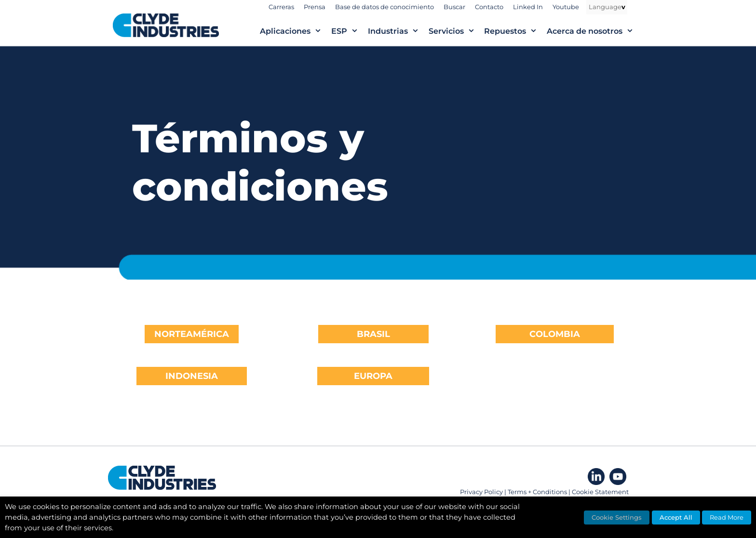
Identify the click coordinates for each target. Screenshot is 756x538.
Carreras (281, 7)
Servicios (457, 31)
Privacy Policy (481, 492)
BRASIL (373, 334)
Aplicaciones (296, 31)
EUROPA (373, 376)
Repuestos (515, 31)
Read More (727, 517)
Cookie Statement (600, 492)
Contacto (489, 7)
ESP (350, 31)
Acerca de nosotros (595, 31)
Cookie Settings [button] (617, 517)
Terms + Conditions (537, 492)
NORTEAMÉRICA (192, 334)
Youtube (566, 7)
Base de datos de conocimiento (385, 7)
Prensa (315, 7)
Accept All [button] (676, 517)
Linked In (528, 7)
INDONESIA (192, 376)
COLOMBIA (555, 334)
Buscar (454, 7)
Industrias (398, 31)
